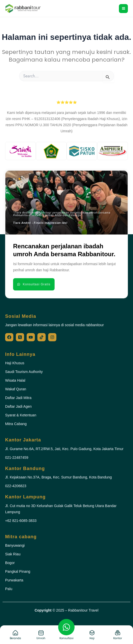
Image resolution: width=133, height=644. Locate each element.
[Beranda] (15, 633)
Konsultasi (66, 638)
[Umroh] (41, 633)
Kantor (118, 638)
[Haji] (92, 633)
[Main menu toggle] (123, 9)
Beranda (15, 638)
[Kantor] (118, 633)
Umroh (41, 638)
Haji (92, 638)
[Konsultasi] (66, 627)
